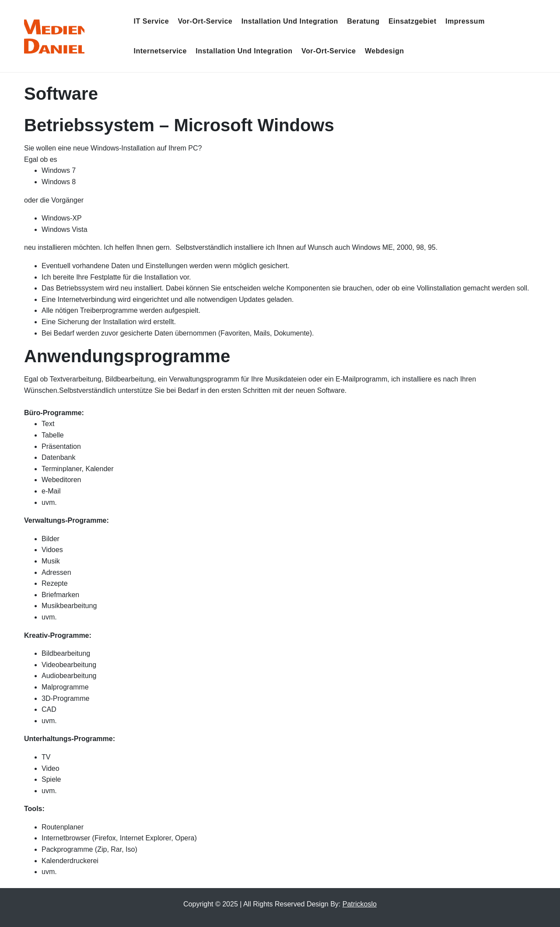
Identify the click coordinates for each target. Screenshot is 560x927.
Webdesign (385, 51)
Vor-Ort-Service (205, 21)
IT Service (152, 21)
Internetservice (160, 51)
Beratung (363, 21)
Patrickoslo (360, 904)
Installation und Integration (290, 21)
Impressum (465, 21)
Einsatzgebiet (413, 21)
